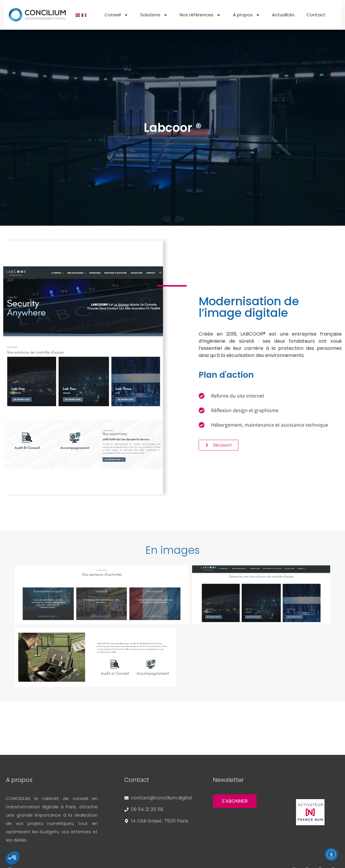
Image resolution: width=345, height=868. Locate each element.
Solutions (154, 15)
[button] (172, 557)
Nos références (200, 15)
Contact (316, 15)
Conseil (116, 15)
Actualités (283, 15)
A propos (246, 15)
